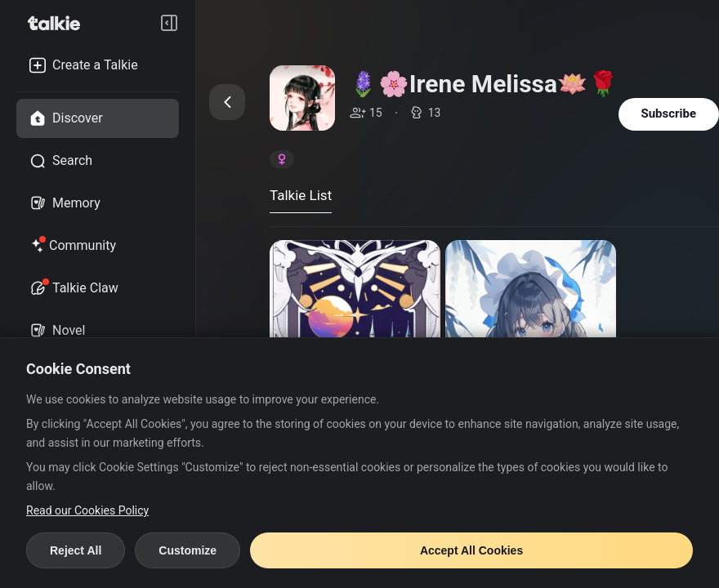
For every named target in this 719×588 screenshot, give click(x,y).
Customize (188, 550)
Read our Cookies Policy (87, 510)
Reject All (76, 550)
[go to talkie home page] (59, 23)
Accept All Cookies (471, 550)
